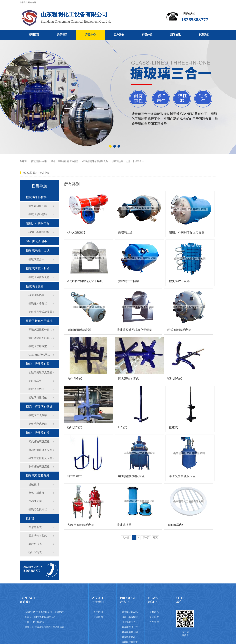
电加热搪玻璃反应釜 (40, 450)
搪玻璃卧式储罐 (38, 424)
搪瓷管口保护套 (38, 206)
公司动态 (154, 617)
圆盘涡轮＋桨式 (38, 536)
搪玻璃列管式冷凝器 (40, 312)
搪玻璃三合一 (36, 259)
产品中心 (90, 35)
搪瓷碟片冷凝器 (38, 303)
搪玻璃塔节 (35, 381)
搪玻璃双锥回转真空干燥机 (40, 338)
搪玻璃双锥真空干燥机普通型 (40, 346)
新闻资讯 (176, 35)
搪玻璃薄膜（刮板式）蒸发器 (39, 268)
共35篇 (126, 538)
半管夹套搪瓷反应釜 (40, 458)
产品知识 (154, 622)
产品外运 (147, 35)
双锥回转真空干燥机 (39, 321)
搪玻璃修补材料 (39, 161)
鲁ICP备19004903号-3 (44, 617)
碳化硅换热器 (36, 295)
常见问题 (154, 612)
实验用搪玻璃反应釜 (40, 372)
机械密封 (34, 484)
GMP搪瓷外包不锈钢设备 (95, 161)
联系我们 (24, 2)
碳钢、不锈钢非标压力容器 (65, 161)
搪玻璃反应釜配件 (38, 476)
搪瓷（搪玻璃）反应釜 (39, 433)
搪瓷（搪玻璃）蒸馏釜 (39, 364)
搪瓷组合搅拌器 (38, 509)
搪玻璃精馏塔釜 (38, 398)
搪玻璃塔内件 (36, 389)
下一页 (146, 538)
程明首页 (34, 35)
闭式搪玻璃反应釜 (39, 442)
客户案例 (119, 35)
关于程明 (62, 35)
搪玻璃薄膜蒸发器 (39, 277)
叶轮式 (123, 427)
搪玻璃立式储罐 (38, 415)
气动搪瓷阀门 (36, 501)
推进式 (173, 427)
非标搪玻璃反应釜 (39, 467)
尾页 (155, 538)
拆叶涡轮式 (35, 552)
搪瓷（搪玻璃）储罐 (39, 407)
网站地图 (32, 2)
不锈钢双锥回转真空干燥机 (40, 330)
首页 (35, 173)
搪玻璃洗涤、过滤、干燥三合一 (128, 161)
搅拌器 (30, 519)
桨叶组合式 (35, 544)
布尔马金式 (35, 527)
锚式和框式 (75, 476)
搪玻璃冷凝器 (35, 286)
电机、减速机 (36, 493)
